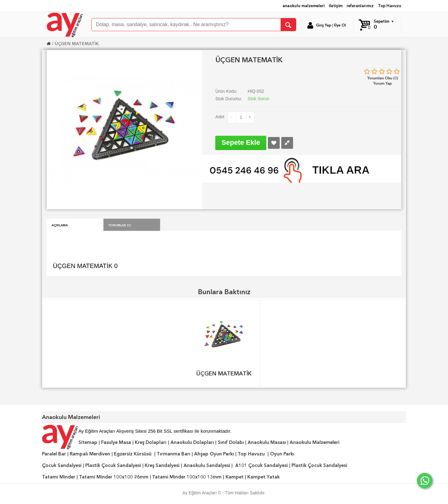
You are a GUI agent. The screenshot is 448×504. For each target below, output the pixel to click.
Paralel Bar (54, 454)
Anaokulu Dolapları (192, 442)
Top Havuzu (390, 6)
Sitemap (88, 442)
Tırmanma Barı (174, 454)
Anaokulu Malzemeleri (315, 442)
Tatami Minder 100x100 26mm (114, 477)
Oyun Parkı (282, 454)
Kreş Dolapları (151, 442)
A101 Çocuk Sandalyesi (261, 465)
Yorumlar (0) (120, 225)
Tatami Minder (59, 477)
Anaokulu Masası (267, 442)
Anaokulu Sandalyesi (207, 465)
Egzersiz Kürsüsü (133, 454)
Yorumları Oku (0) (383, 78)
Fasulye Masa (116, 442)
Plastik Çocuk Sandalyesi (113, 465)
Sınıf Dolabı (231, 442)
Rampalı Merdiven (90, 454)
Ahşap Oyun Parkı (214, 454)
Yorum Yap (383, 83)
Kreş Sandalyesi (162, 465)
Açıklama (60, 225)
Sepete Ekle (241, 142)
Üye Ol (340, 25)
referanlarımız (360, 6)
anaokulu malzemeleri (303, 6)
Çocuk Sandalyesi (62, 465)
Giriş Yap (324, 25)
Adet (220, 117)
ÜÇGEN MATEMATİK (77, 44)
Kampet (235, 477)
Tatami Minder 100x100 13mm (187, 477)
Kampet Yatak (264, 477)
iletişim (336, 6)
